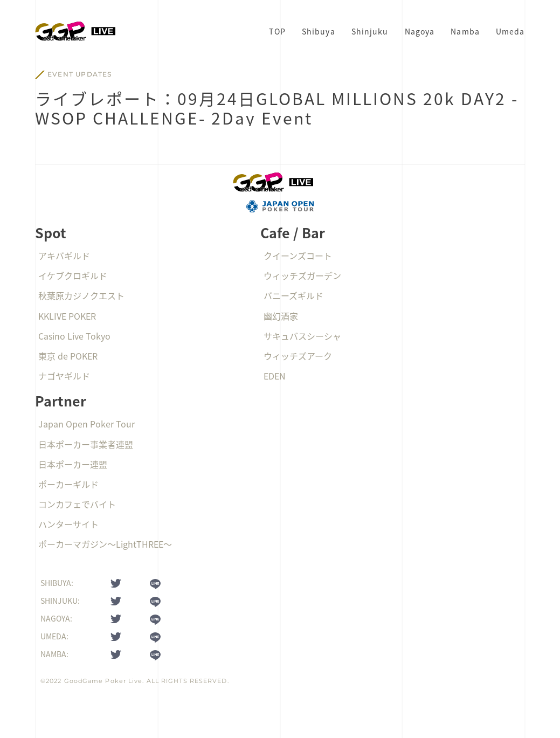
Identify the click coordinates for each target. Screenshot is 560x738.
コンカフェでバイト (77, 504)
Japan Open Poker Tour (87, 424)
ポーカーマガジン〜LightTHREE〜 (105, 544)
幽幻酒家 (281, 316)
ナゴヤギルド (64, 376)
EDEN (275, 376)
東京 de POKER (68, 356)
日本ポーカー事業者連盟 (86, 444)
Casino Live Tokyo (74, 336)
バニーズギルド (293, 295)
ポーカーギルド (68, 484)
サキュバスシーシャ (302, 336)
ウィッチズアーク (298, 356)
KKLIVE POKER (67, 316)
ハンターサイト (68, 524)
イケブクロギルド (73, 275)
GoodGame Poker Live (103, 681)
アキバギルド (64, 256)
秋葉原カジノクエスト (81, 295)
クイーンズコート (298, 256)
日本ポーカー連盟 (73, 464)
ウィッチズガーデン (302, 275)
